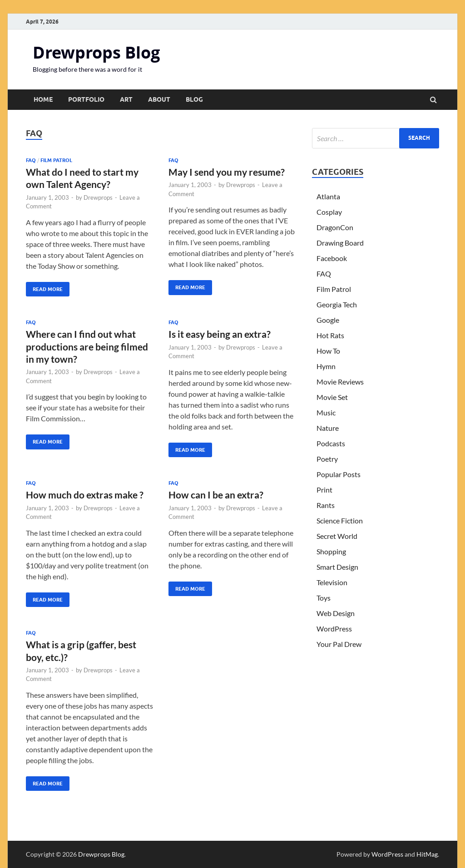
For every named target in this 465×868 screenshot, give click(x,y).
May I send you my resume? (227, 172)
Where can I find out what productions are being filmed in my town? (87, 346)
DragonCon (335, 227)
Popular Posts (339, 474)
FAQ (31, 160)
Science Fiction (340, 520)
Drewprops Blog (96, 52)
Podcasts (331, 443)
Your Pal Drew (339, 644)
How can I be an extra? (216, 495)
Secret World (337, 536)
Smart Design (337, 567)
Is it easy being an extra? (220, 334)
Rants (326, 505)
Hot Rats (330, 335)
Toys (324, 598)
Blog (194, 99)
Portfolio (86, 99)
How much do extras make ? (85, 495)
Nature (328, 428)
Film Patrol (56, 160)
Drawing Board (340, 243)
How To (328, 351)
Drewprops (98, 197)
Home (43, 99)
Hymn (326, 366)
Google (328, 320)
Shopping (331, 551)
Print (324, 490)
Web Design (336, 613)
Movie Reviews (340, 382)
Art (126, 99)
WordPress (334, 629)
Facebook (332, 258)
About (159, 99)
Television (332, 582)
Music (326, 412)
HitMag (427, 854)
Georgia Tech (337, 304)
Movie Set (332, 397)
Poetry (327, 459)
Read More (44, 287)
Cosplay (329, 212)
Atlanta (328, 196)
